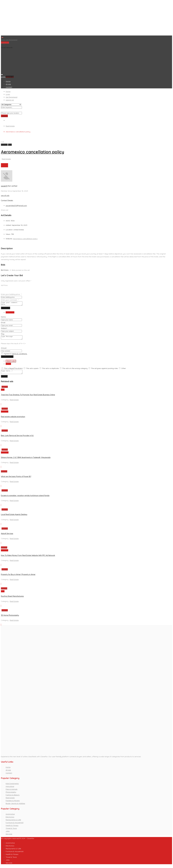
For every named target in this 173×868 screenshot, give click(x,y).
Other (124, 370)
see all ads (5, 195)
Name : (4, 318)
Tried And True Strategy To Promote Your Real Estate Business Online (28, 397)
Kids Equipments (12, 786)
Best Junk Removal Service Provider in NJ (17, 438)
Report (4, 378)
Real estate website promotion (13, 419)
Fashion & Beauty (13, 797)
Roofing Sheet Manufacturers (12, 598)
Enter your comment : (10, 300)
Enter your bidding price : (11, 294)
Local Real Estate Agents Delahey (14, 517)
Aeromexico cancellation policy (33, 152)
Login (3, 40)
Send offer (6, 309)
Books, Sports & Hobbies (15, 806)
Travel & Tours (11, 830)
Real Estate (10, 126)
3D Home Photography (10, 617)
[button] (4, 145)
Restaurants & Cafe (13, 822)
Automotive (10, 816)
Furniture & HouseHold (15, 825)
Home (8, 81)
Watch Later (11, 362)
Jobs (8, 833)
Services (9, 836)
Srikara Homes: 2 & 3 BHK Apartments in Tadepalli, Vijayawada (26, 460)
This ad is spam (32, 370)
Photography (11, 794)
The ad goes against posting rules (104, 370)
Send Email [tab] (10, 313)
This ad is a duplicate (50, 370)
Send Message (7, 358)
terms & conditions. (20, 355)
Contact (9, 87)
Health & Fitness (12, 828)
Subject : (4, 329)
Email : (3, 323)
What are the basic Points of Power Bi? (16, 479)
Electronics (10, 819)
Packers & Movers (13, 803)
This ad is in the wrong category (75, 370)
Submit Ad (5, 43)
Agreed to (16, 355)
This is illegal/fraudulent (13, 370)
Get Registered (11, 40)
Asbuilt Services (7, 536)
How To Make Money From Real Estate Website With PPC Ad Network (28, 558)
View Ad (5, 389)
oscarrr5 (4, 186)
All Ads (8, 84)
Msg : (3, 335)
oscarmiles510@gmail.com (16, 206)
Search (4, 116)
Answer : (4, 349)
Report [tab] (8, 365)
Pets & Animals (12, 791)
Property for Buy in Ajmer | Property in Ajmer (18, 577)
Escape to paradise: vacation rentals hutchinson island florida (25, 498)
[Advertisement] (72, 18)
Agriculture (10, 788)
